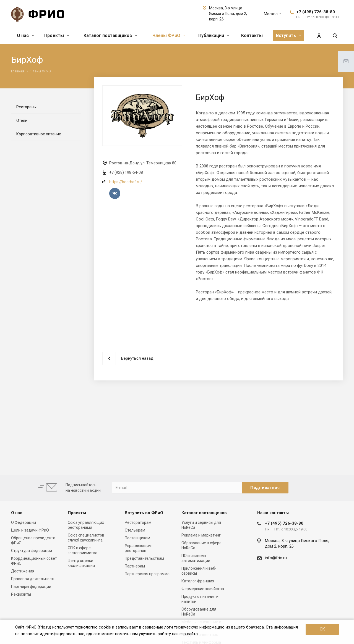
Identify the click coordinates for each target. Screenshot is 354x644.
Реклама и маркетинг (201, 535)
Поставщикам (137, 538)
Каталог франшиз (198, 581)
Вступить (289, 36)
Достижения (23, 571)
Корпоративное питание (39, 134)
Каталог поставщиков (110, 36)
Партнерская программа (147, 574)
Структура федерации (32, 551)
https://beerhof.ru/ (126, 182)
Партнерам (135, 566)
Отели (22, 120)
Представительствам (144, 558)
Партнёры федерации (31, 587)
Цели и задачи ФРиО (30, 530)
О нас (25, 36)
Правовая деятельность (33, 579)
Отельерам (135, 530)
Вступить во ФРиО (144, 513)
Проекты (57, 36)
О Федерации (24, 522)
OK (322, 629)
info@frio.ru (276, 558)
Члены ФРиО (169, 36)
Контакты (252, 36)
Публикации (214, 36)
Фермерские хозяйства (203, 589)
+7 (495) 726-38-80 (316, 12)
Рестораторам (138, 522)
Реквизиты (21, 594)
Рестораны (26, 107)
